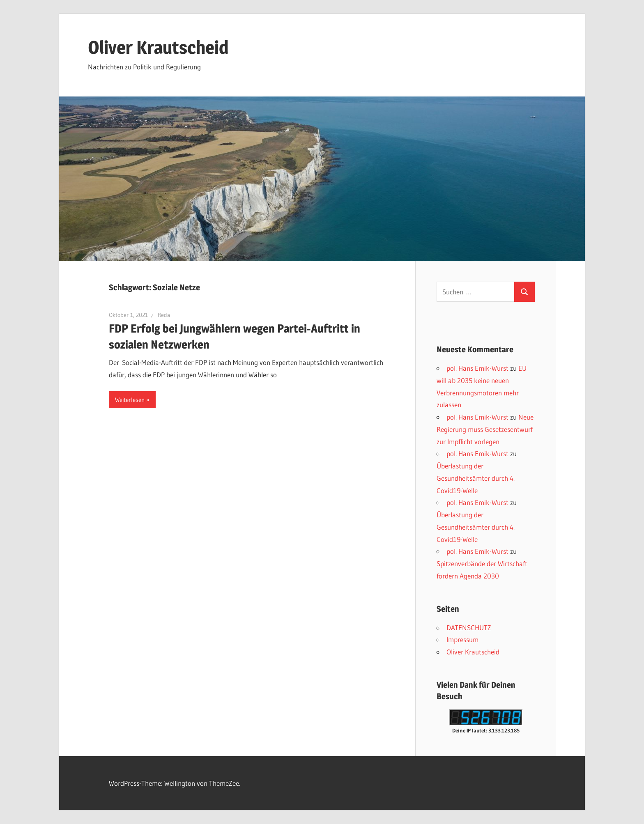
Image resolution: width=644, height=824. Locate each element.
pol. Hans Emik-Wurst (477, 368)
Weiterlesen (130, 400)
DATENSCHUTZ (469, 628)
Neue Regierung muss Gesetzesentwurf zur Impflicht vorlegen (485, 429)
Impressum (462, 639)
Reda (164, 315)
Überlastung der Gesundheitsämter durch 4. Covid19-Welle (476, 478)
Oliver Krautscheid (158, 47)
